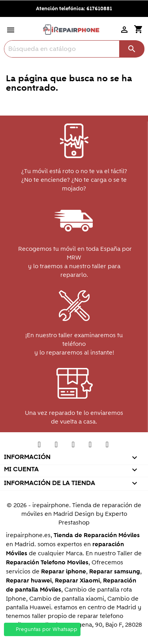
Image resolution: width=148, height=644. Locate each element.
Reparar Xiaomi (77, 581)
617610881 (99, 9)
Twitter (39, 446)
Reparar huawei (29, 581)
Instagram (107, 446)
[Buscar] (74, 49)
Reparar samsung (115, 572)
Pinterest (73, 446)
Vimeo (90, 446)
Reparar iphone (64, 572)
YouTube (56, 446)
